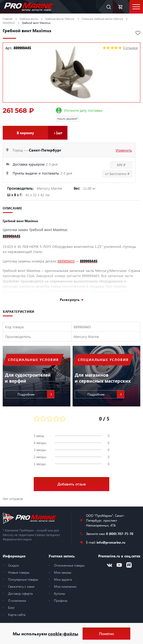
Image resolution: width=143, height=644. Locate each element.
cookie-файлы (63, 634)
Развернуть (70, 300)
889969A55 (66, 261)
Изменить (124, 150)
